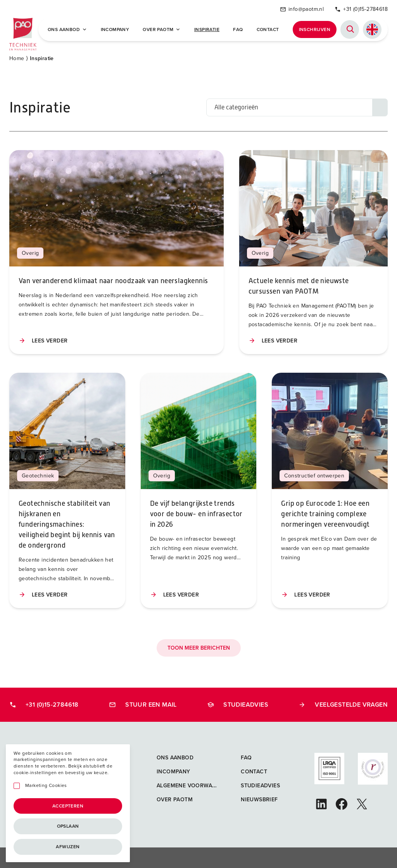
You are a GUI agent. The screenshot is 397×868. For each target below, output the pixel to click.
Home (17, 57)
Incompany (115, 29)
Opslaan (68, 826)
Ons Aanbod (67, 29)
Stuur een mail (143, 703)
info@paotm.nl (302, 9)
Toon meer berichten (199, 647)
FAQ (238, 29)
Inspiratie (207, 29)
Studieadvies (238, 703)
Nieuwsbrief (259, 798)
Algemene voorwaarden (194, 784)
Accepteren (68, 806)
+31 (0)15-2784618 (361, 9)
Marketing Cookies (46, 786)
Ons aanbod (175, 756)
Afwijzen (68, 847)
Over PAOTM (161, 29)
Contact (268, 29)
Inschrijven (315, 29)
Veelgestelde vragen (343, 703)
